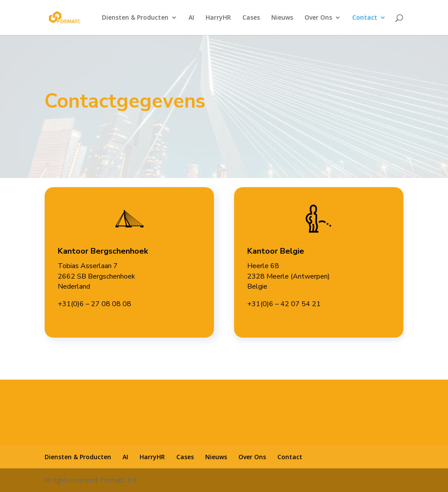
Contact (365, 18)
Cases (251, 18)
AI (191, 18)
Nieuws (282, 18)
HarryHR (218, 18)
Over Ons (318, 18)
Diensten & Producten (135, 18)
